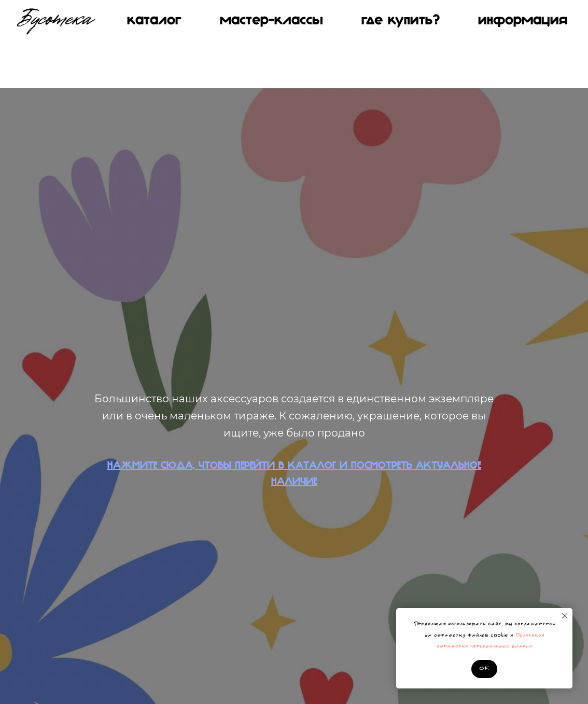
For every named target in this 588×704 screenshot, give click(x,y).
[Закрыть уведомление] (565, 616)
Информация (523, 21)
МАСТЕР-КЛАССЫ (271, 21)
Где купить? (401, 21)
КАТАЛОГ (154, 21)
